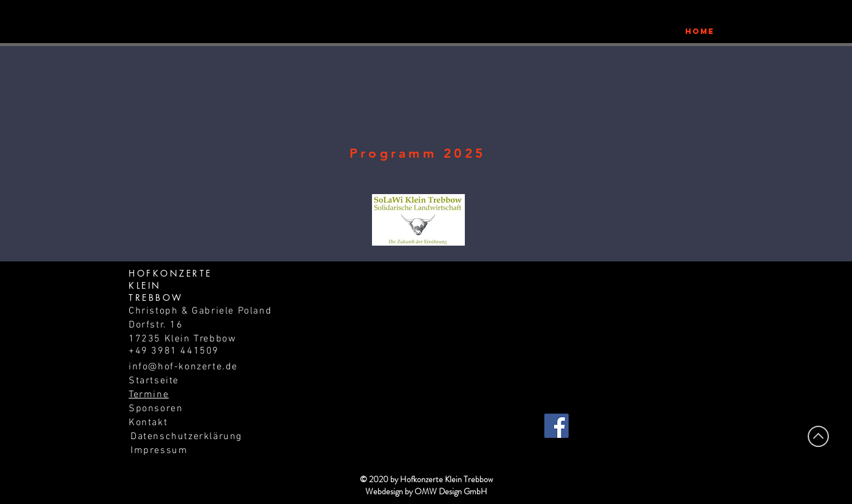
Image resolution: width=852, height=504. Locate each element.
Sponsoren (156, 409)
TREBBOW (156, 297)
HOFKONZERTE (171, 273)
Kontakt (148, 423)
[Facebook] (556, 426)
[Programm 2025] (419, 153)
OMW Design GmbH (451, 491)
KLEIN (145, 285)
